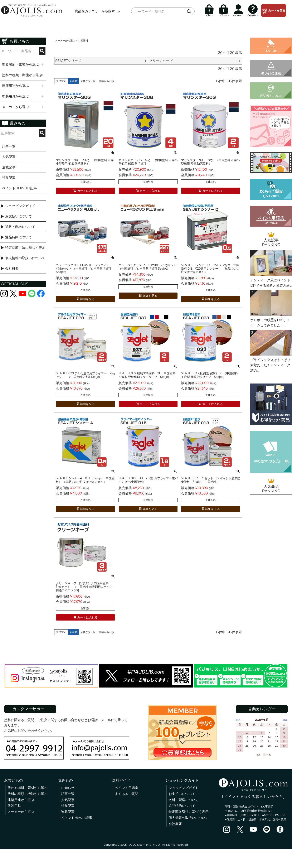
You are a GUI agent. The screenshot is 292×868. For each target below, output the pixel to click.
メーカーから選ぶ (65, 41)
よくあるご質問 (127, 794)
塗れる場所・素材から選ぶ (28, 788)
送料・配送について (20, 227)
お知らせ (68, 788)
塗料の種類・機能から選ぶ (28, 794)
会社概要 (12, 268)
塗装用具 (14, 806)
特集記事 (9, 178)
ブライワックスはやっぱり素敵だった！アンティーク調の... (270, 365)
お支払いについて (19, 216)
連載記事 (9, 167)
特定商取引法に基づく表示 (25, 248)
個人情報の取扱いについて (25, 258)
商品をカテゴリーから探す (95, 11)
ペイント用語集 (127, 788)
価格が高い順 (106, 81)
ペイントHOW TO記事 (20, 188)
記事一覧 (9, 146)
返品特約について (19, 237)
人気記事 (9, 157)
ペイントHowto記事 (77, 818)
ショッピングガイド (20, 206)
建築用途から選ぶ (21, 800)
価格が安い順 (88, 81)
